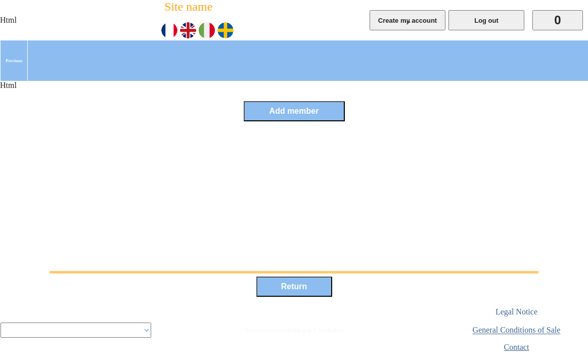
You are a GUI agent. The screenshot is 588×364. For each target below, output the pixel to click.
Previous (14, 61)
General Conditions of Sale (517, 330)
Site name (188, 7)
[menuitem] (14, 61)
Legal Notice (516, 312)
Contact (517, 347)
